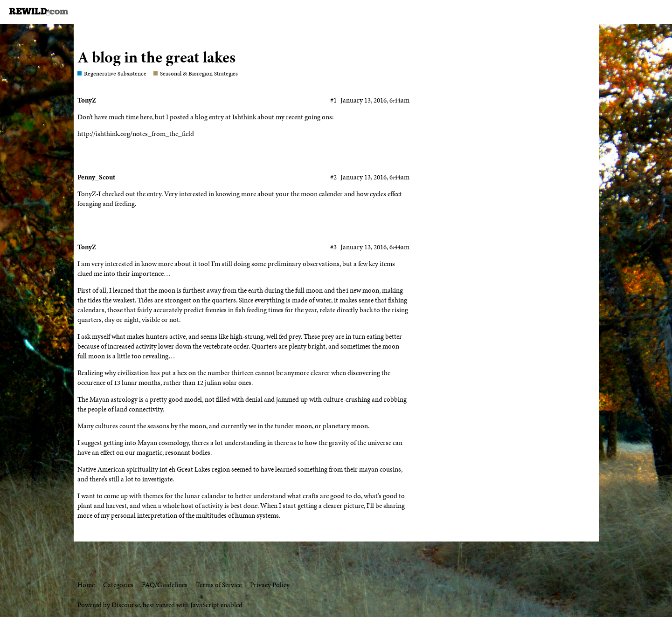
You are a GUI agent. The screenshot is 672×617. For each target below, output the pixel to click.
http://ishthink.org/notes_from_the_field (136, 134)
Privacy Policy (270, 585)
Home (86, 585)
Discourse (126, 605)
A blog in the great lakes (156, 57)
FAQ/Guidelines (165, 585)
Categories (118, 585)
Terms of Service (219, 585)
